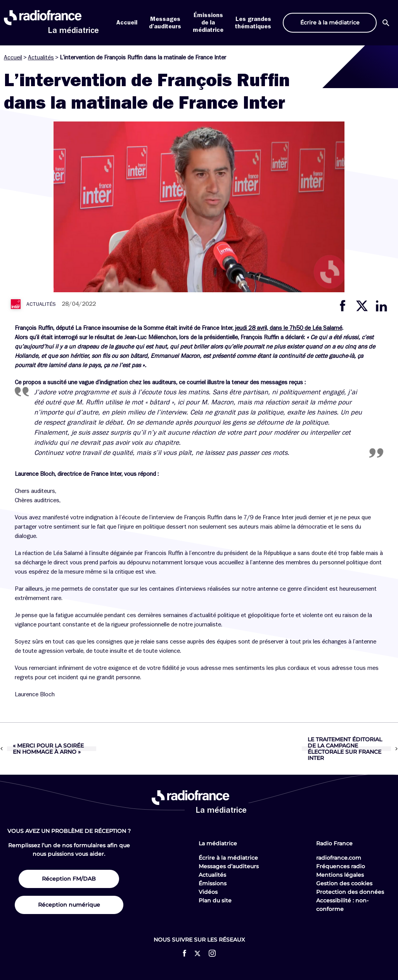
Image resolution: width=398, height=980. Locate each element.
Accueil (127, 23)
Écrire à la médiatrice (228, 858)
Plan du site (215, 900)
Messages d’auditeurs (229, 866)
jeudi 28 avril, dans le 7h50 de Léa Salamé (289, 328)
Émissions (213, 883)
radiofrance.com (339, 858)
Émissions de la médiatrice (208, 23)
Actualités (41, 57)
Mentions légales (340, 875)
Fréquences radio (341, 866)
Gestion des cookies (344, 883)
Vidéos (208, 892)
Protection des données (350, 892)
